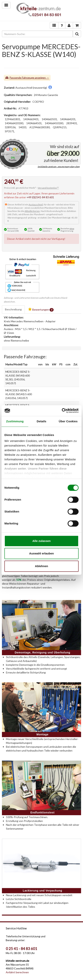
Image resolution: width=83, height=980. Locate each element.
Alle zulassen (41, 541)
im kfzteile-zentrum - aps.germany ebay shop (59, 166)
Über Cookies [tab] (68, 421)
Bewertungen (41, 310)
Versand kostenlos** (48, 188)
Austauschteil (36, 205)
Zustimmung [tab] (15, 421)
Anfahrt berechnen (17, 972)
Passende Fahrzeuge (22, 78)
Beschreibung (13, 309)
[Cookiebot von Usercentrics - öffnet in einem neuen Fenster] (62, 411)
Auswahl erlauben (41, 553)
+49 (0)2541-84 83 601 (40, 197)
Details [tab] (41, 421)
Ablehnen (41, 566)
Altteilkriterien (32, 211)
